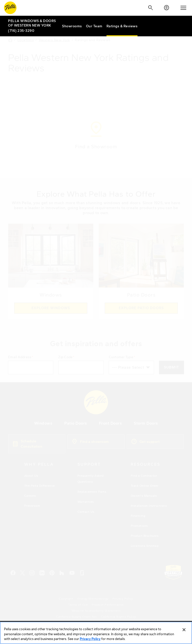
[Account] (166, 8)
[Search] (150, 8)
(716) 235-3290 (21, 31)
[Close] (184, 634)
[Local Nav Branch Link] (33, 23)
